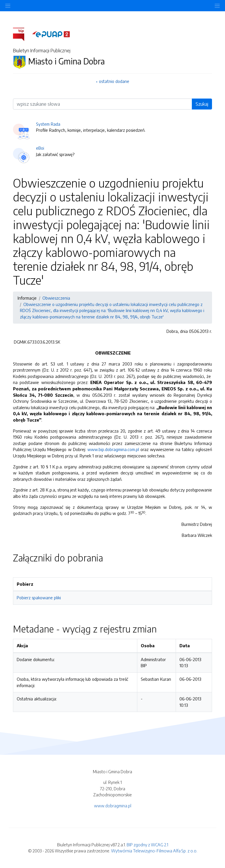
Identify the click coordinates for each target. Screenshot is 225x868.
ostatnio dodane (114, 81)
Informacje (27, 298)
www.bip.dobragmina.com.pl (113, 449)
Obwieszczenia (56, 298)
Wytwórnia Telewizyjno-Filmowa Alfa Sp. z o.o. (154, 851)
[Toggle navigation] (217, 6)
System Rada (48, 124)
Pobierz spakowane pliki (39, 598)
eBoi (40, 148)
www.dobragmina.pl (113, 806)
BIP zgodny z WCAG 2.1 (147, 845)
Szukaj (202, 104)
